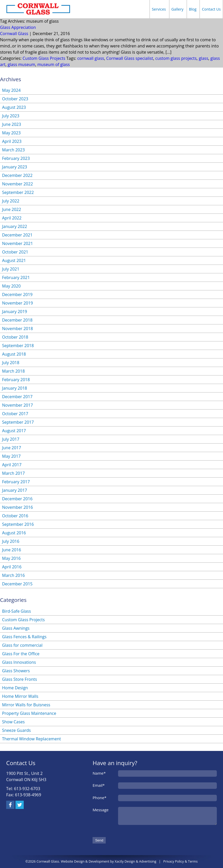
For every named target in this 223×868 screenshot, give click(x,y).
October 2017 (15, 414)
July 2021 (11, 269)
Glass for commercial (22, 645)
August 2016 (14, 533)
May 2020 (11, 286)
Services (159, 9)
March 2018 (13, 371)
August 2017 (14, 431)
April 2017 (12, 465)
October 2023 (15, 99)
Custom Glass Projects (44, 58)
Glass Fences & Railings (24, 637)
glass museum (21, 64)
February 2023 (16, 158)
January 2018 (15, 388)
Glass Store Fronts (19, 679)
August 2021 (14, 260)
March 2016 (13, 575)
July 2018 (11, 363)
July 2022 (11, 201)
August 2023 (14, 107)
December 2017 (17, 397)
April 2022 (12, 218)
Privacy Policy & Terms (180, 861)
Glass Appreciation (18, 27)
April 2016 (12, 567)
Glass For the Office (21, 654)
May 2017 (11, 456)
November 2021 (18, 243)
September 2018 (18, 346)
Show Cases (13, 722)
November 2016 (18, 507)
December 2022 (17, 175)
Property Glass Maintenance (29, 713)
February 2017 (16, 482)
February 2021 (16, 277)
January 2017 (15, 490)
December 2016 (17, 499)
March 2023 (13, 150)
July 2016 (11, 541)
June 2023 (12, 124)
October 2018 (15, 337)
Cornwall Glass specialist (130, 58)
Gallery (177, 9)
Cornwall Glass (14, 34)
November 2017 (18, 405)
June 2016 (12, 550)
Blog (193, 9)
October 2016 (15, 516)
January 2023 (15, 167)
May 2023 (11, 133)
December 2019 (17, 294)
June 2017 (12, 448)
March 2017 (13, 473)
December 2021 (17, 235)
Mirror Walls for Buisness (26, 705)
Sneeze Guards (16, 730)
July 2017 (11, 439)
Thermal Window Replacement (31, 739)
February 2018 (16, 380)
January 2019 (15, 312)
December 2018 (17, 320)
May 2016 (11, 558)
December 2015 (17, 584)
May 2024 (11, 90)
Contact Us (211, 9)
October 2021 (15, 252)
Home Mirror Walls (20, 696)
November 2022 (18, 184)
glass (204, 58)
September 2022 (18, 192)
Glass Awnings (16, 628)
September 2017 (18, 422)
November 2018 (18, 329)
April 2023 (12, 141)
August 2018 (14, 354)
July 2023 (11, 116)
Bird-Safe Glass (16, 611)
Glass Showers (16, 671)
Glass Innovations (19, 662)
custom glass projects (176, 58)
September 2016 (18, 524)
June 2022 (12, 209)
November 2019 (18, 303)
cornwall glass (91, 58)
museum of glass (54, 64)
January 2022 (15, 226)
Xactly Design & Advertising (135, 861)
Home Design (15, 688)
